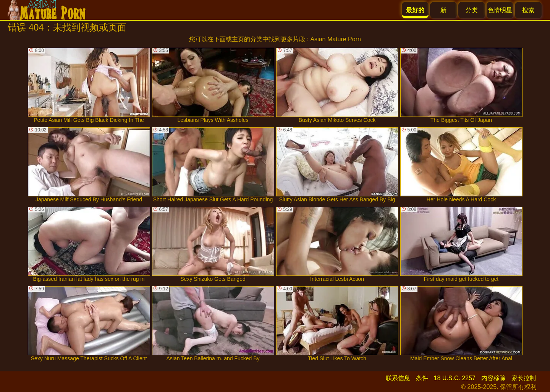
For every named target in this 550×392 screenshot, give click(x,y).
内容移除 (493, 378)
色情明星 (500, 10)
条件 (422, 378)
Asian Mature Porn (336, 39)
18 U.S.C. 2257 (455, 378)
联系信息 (398, 378)
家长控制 (524, 378)
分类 (472, 10)
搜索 (528, 10)
